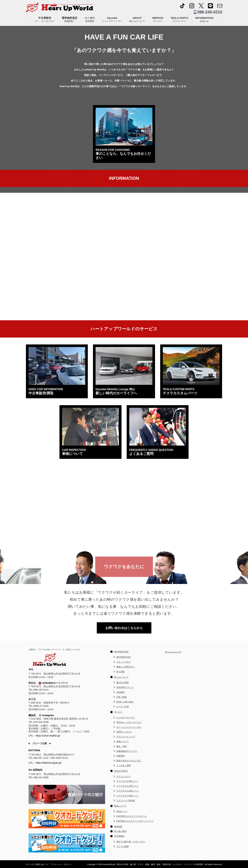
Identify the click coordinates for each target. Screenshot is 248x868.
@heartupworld (173, 652)
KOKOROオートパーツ (53, 683)
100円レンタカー (124, 732)
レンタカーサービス (126, 718)
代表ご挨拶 (121, 697)
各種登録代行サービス (127, 751)
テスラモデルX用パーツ (127, 791)
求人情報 (120, 672)
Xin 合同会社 (36, 770)
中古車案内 (119, 836)
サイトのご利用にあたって (37, 864)
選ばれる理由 (123, 682)
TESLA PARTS (179, 19)
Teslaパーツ (122, 811)
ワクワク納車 (123, 846)
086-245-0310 (208, 12)
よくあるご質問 (124, 765)
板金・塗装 (121, 746)
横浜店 (32, 715)
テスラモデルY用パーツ (127, 786)
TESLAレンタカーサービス (129, 722)
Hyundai (112, 19)
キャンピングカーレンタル (129, 727)
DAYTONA (34, 750)
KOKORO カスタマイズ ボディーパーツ (135, 821)
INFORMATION (204, 19)
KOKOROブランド (125, 687)
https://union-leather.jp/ (48, 736)
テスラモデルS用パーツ (127, 796)
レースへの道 (123, 706)
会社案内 (120, 692)
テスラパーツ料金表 (126, 801)
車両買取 (118, 827)
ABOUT (137, 19)
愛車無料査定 (70, 19)
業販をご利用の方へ (126, 667)
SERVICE (158, 19)
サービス (118, 712)
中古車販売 (45, 19)
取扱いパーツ (120, 806)
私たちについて (121, 677)
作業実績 (120, 756)
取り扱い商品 (120, 831)
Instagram (46, 715)
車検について (123, 742)
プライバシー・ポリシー (61, 864)
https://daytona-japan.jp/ (49, 763)
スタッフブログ (124, 662)
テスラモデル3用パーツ (127, 781)
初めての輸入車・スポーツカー (131, 842)
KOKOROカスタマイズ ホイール (132, 816)
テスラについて (124, 777)
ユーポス (90, 19)
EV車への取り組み (125, 702)
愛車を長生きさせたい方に (129, 761)
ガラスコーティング (126, 737)
